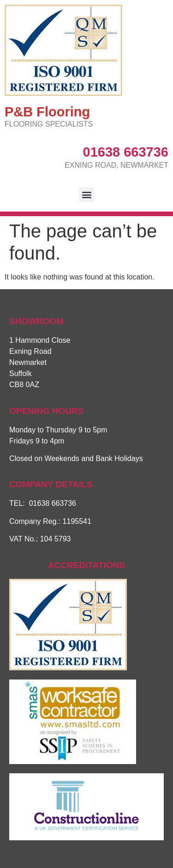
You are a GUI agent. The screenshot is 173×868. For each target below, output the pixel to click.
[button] (86, 195)
